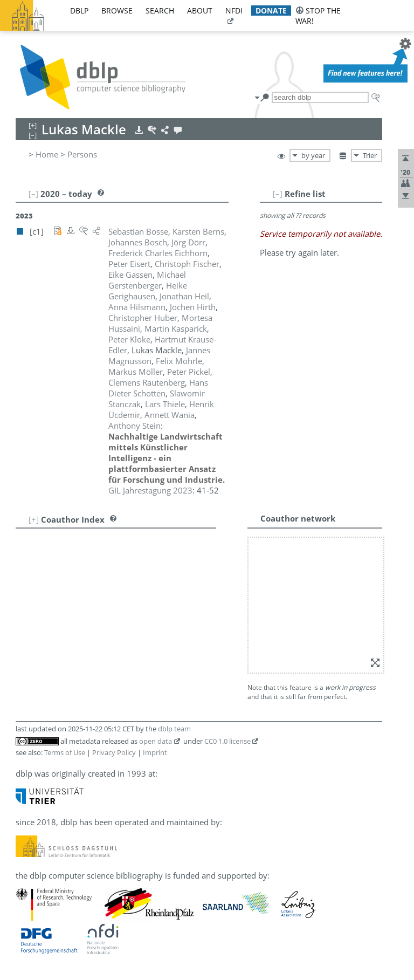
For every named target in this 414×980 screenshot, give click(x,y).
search (160, 11)
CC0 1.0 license (227, 741)
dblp (79, 11)
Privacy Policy (114, 752)
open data (156, 741)
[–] (278, 194)
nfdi (234, 11)
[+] (34, 519)
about (200, 11)
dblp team (174, 729)
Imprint (155, 752)
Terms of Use (65, 752)
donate (271, 11)
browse (117, 11)
